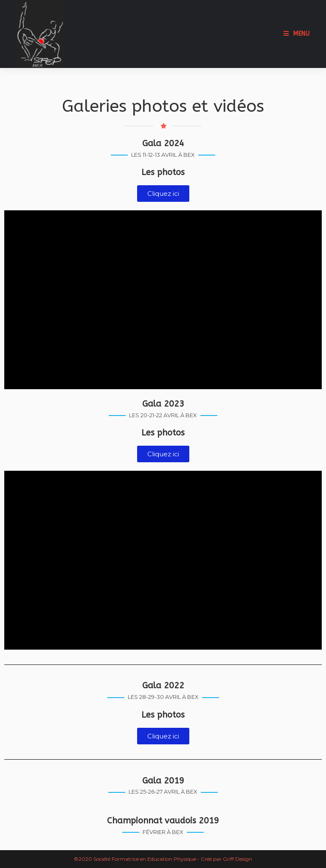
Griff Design (237, 859)
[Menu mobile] (297, 34)
